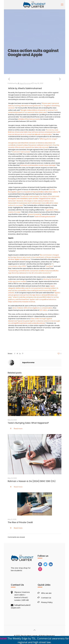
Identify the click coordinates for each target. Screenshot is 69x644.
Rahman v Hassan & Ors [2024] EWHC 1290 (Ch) (32, 481)
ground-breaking (35, 214)
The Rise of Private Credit (21, 522)
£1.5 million (43, 310)
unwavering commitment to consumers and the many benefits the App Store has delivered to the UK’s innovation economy (33, 272)
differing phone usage (48, 139)
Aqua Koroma (25, 83)
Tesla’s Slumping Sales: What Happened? (28, 423)
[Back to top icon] (35, 630)
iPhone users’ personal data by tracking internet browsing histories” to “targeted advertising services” (34, 106)
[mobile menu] (62, 5)
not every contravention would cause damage (38, 165)
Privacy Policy (47, 602)
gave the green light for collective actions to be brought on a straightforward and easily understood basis (34, 322)
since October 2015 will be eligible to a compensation (32, 308)
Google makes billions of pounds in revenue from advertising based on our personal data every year (33, 111)
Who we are (46, 593)
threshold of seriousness (21, 152)
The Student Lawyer (29, 636)
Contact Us (46, 598)
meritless (49, 266)
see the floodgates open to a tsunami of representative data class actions (33, 191)
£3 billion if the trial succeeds (29, 119)
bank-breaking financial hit (45, 216)
